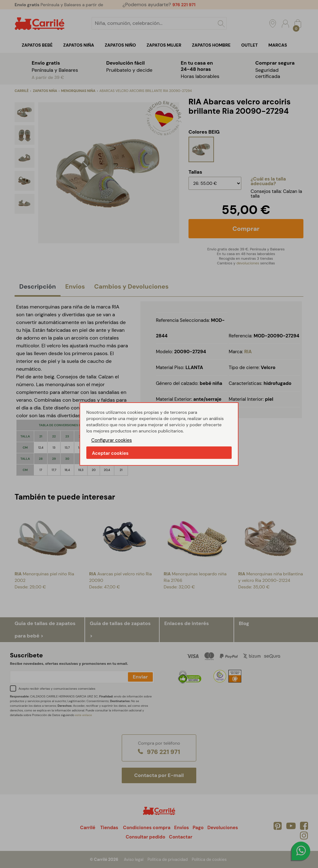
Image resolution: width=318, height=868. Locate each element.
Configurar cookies (112, 440)
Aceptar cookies (110, 453)
